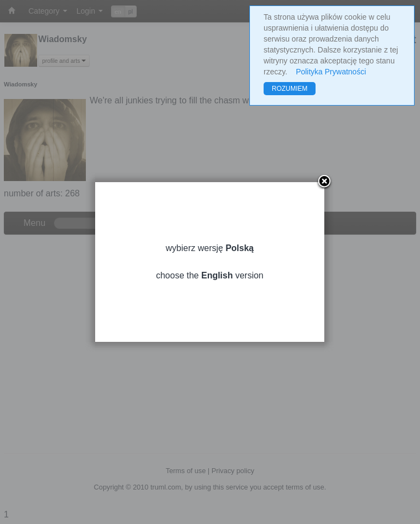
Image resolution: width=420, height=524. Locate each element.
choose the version (210, 275)
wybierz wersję (210, 248)
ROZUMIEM (290, 89)
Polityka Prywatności (331, 72)
